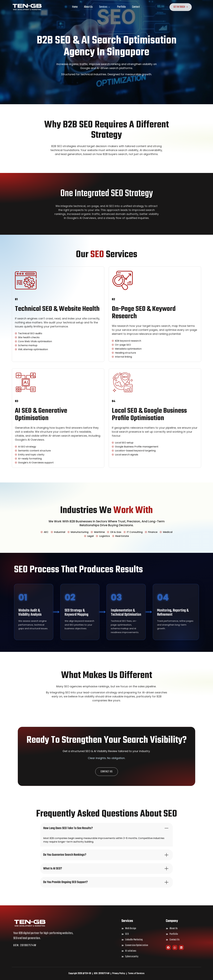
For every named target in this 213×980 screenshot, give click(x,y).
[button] (107, 772)
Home (75, 7)
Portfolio (121, 7)
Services (105, 7)
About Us (88, 7)
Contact (136, 7)
